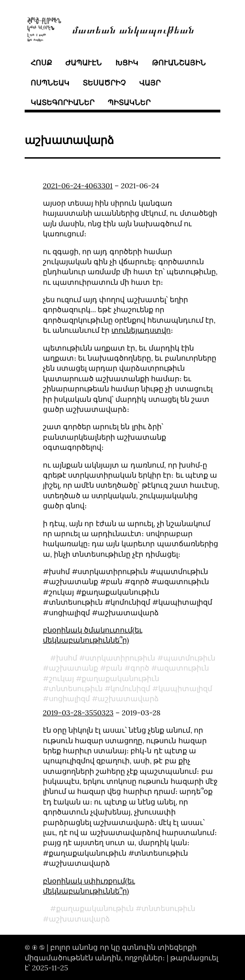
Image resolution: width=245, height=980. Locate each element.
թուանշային (179, 63)
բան (114, 668)
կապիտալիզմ (185, 688)
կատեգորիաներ (63, 102)
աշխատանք (73, 668)
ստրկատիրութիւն (120, 658)
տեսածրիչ (104, 83)
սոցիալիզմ (69, 698)
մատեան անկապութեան (133, 29)
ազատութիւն (183, 668)
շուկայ (61, 678)
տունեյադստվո (141, 330)
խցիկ (127, 63)
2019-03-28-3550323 (78, 713)
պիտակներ (129, 102)
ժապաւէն (83, 63)
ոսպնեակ (50, 83)
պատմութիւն (189, 658)
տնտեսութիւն (76, 688)
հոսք (41, 63)
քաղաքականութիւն (120, 678)
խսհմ (67, 658)
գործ (140, 668)
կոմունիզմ (130, 688)
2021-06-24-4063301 (78, 186)
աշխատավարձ (128, 698)
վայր (150, 83)
